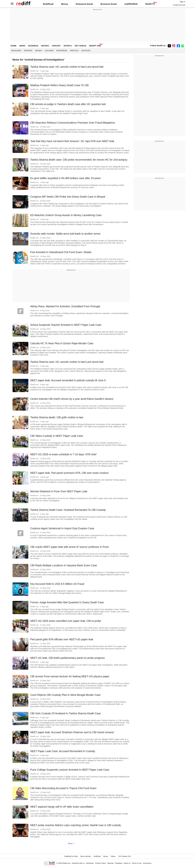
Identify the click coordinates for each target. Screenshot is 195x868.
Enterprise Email (84, 4)
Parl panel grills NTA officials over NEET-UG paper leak (62, 639)
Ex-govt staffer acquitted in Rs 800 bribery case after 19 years (66, 178)
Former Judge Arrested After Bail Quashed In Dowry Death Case (67, 602)
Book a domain (86, 856)
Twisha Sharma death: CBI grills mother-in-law (57, 417)
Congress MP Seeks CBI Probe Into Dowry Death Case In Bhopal (68, 197)
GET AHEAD (80, 46)
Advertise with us (78, 863)
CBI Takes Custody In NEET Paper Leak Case (57, 436)
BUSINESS (33, 46)
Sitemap (110, 863)
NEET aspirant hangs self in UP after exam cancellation (62, 807)
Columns (49, 51)
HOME (14, 46)
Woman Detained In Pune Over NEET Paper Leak (59, 491)
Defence (28, 51)
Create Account (179, 5)
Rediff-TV (150, 4)
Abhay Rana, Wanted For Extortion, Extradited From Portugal (65, 306)
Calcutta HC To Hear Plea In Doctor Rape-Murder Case (62, 343)
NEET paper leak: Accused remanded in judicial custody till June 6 (68, 380)
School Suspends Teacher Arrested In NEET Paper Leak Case (66, 325)
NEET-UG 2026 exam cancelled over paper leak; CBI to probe (66, 621)
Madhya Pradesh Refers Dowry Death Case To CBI (60, 85)
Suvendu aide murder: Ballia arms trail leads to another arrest (65, 234)
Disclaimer (90, 863)
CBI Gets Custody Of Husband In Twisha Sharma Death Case (66, 713)
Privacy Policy (101, 863)
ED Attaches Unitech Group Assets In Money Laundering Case (66, 215)
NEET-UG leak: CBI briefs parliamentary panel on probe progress (68, 658)
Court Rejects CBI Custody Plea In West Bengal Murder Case (65, 695)
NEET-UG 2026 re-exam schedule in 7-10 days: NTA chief (63, 454)
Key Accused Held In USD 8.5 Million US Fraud (57, 584)
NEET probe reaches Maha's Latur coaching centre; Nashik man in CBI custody (76, 825)
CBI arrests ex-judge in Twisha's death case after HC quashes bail (68, 104)
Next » (71, 843)
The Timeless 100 (124, 856)
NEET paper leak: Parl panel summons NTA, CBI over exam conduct (69, 473)
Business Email (109, 4)
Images (39, 51)
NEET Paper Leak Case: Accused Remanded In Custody (63, 751)
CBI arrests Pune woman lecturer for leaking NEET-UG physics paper (70, 676)
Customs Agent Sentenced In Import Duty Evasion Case (62, 528)
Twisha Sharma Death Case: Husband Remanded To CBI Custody (68, 510)
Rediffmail (48, 4)
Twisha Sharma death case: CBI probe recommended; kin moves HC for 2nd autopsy (79, 160)
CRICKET (56, 46)
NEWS (22, 46)
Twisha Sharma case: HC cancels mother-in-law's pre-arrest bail (67, 67)
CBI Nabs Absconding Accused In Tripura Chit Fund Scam (63, 788)
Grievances (147, 863)
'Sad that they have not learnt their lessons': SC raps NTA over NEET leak (72, 141)
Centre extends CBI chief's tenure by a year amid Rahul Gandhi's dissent (72, 399)
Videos (113, 856)
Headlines (16, 51)
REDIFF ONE (95, 46)
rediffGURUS (131, 4)
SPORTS (68, 46)
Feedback (119, 863)
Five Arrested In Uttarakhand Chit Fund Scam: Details (61, 252)
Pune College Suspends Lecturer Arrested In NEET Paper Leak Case (70, 770)
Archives (86, 51)
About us (127, 863)
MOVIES (45, 46)
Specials (74, 51)
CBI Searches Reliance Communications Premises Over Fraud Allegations (73, 123)
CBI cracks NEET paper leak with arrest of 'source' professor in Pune (70, 547)
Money (65, 4)
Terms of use (137, 863)
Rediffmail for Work (71, 856)
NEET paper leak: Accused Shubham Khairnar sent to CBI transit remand (72, 732)
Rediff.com (66, 863)
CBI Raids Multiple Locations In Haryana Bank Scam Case (64, 565)
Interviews (62, 51)
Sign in (182, 2)
